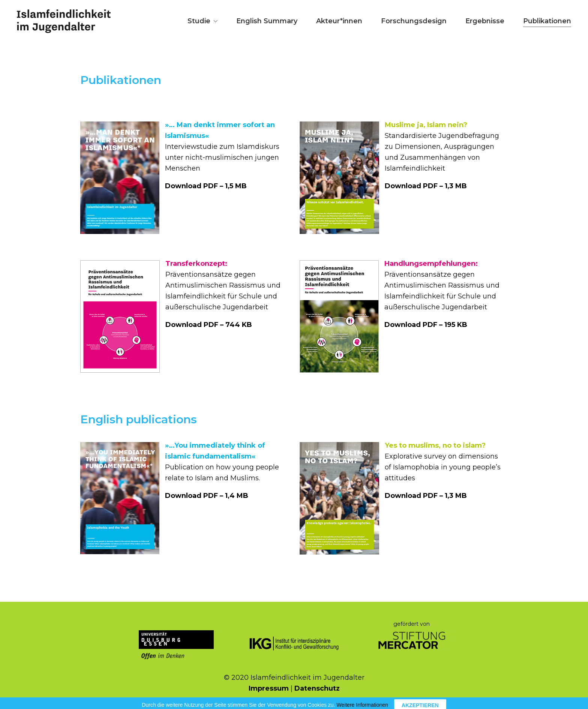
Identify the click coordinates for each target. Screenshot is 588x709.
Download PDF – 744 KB (209, 325)
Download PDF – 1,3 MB (426, 186)
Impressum (269, 688)
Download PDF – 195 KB (426, 325)
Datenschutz (317, 688)
